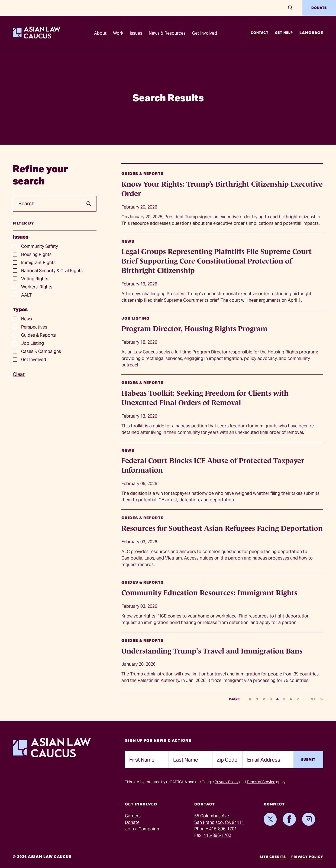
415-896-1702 (217, 835)
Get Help (284, 33)
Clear (19, 374)
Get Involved (205, 33)
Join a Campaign (142, 829)
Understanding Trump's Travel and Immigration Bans (212, 651)
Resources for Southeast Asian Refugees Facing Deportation (222, 528)
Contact (260, 33)
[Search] (290, 8)
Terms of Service (261, 782)
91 (314, 699)
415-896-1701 (223, 829)
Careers (133, 816)
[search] (87, 204)
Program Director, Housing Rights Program (194, 329)
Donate (319, 8)
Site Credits (273, 857)
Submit (308, 760)
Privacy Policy (227, 782)
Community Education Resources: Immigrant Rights (209, 593)
